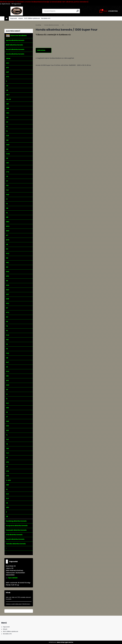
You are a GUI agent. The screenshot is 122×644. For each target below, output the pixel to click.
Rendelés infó (46, 18)
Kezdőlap (38, 25)
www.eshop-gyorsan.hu (65, 642)
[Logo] (17, 11)
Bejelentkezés (6, 4)
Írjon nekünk (13, 578)
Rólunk (21, 18)
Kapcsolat (14, 18)
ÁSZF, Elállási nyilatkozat (32, 18)
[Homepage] (7, 18)
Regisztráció (17, 4)
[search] (78, 11)
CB (63, 25)
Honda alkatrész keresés (52, 25)
